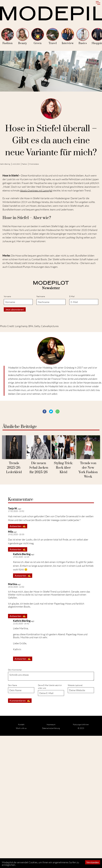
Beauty (23, 37)
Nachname (41, 429)
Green (38, 37)
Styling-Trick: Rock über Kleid (63, 600)
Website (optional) (75, 817)
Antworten (18, 658)
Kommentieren (20, 833)
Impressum (51, 857)
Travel (53, 37)
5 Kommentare (34, 164)
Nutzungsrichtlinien (81, 857)
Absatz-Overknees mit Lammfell (36, 190)
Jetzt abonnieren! (15, 442)
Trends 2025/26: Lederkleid (14, 600)
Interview (68, 37)
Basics (83, 37)
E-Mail (72, 429)
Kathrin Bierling (5, 164)
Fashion (8, 37)
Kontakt (21, 857)
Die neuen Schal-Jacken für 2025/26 (39, 600)
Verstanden (93, 862)
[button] (44, 544)
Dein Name (13, 817)
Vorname (7, 429)
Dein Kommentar (15, 802)
